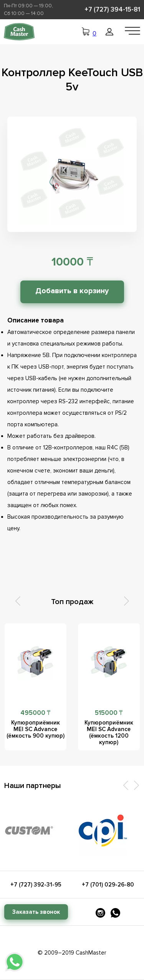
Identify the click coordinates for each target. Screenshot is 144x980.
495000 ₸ (35, 713)
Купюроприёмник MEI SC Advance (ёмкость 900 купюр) (36, 729)
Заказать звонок (36, 912)
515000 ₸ (109, 713)
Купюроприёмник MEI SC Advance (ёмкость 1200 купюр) (109, 732)
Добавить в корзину (72, 291)
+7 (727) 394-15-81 (112, 9)
